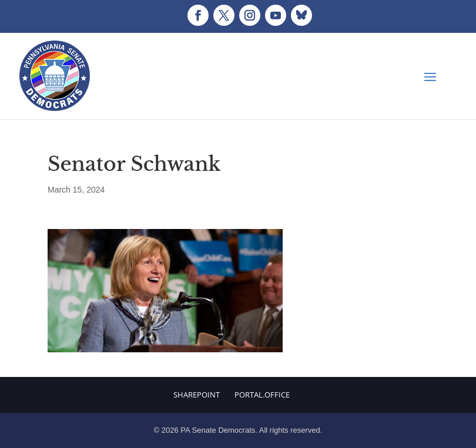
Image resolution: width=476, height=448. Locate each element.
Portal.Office (262, 395)
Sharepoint (197, 395)
